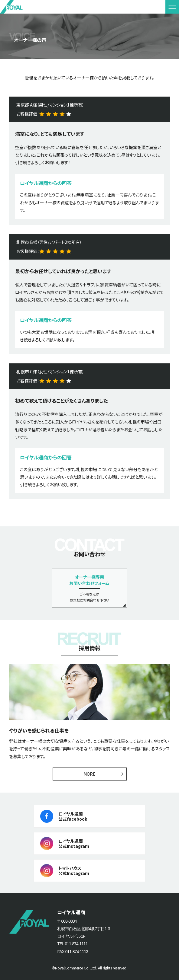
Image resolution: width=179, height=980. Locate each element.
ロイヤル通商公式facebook (73, 816)
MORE (89, 774)
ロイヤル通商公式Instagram (74, 843)
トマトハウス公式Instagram (74, 871)
